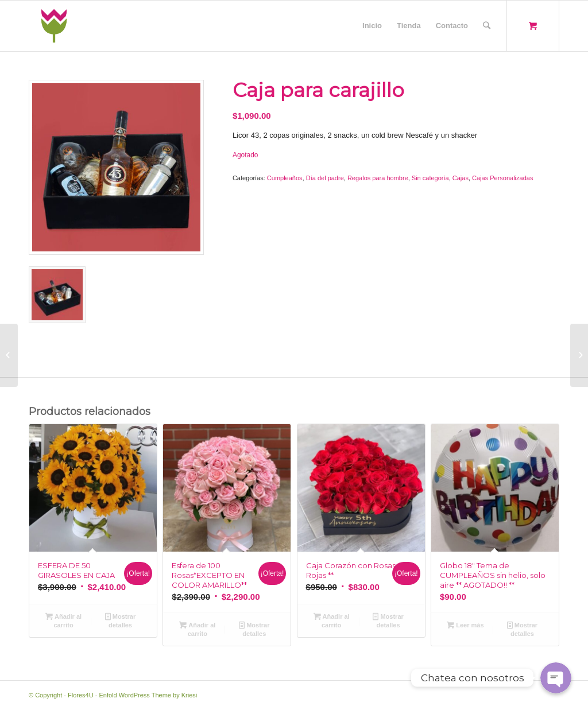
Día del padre (325, 178)
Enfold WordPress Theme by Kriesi (148, 695)
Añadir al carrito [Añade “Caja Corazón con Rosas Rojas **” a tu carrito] (332, 620)
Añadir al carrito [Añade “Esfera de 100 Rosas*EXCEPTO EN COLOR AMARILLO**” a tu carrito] (197, 629)
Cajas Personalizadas (502, 178)
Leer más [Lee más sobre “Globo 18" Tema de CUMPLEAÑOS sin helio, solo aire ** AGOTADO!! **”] (465, 625)
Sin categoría (430, 178)
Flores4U (81, 695)
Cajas (461, 178)
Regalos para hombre (378, 178)
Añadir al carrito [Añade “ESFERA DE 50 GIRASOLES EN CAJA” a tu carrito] (63, 620)
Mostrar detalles (120, 620)
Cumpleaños (285, 178)
